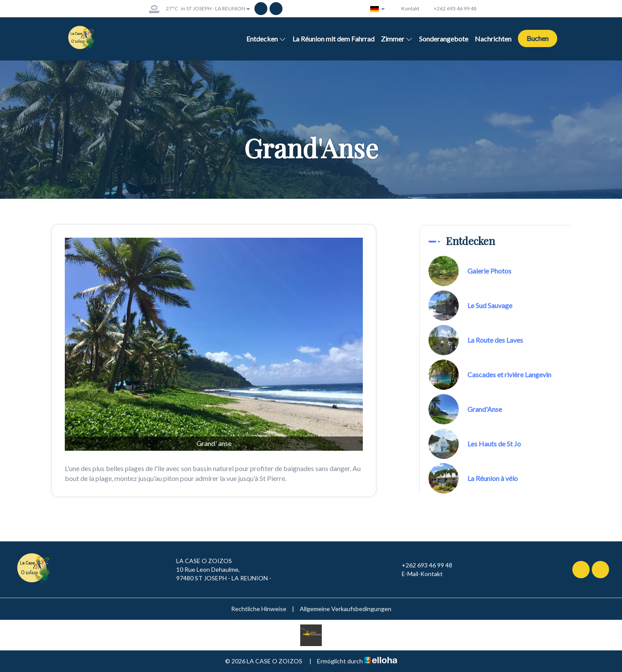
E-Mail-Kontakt (417, 574)
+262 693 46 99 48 (422, 565)
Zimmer (397, 39)
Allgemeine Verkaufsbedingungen (346, 609)
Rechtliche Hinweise (259, 609)
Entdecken (266, 39)
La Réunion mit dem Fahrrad (333, 39)
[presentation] (78, 342)
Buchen (538, 38)
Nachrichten (493, 39)
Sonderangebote (444, 39)
